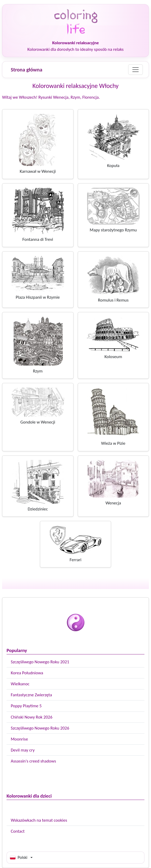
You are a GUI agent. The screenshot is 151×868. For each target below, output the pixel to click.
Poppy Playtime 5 (26, 706)
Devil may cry (23, 750)
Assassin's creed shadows (33, 761)
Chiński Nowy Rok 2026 (32, 717)
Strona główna (27, 70)
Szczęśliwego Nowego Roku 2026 (40, 728)
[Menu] (136, 70)
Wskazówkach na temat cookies (39, 820)
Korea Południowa (27, 673)
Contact (18, 831)
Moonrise (19, 739)
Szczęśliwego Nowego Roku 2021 (40, 662)
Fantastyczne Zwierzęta (31, 695)
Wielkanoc (20, 684)
